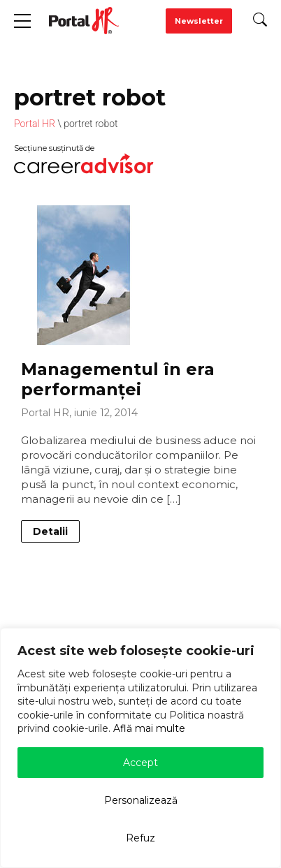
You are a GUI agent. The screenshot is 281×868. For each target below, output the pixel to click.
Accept (140, 763)
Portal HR (35, 124)
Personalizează (141, 800)
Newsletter (199, 21)
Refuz (140, 838)
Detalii (50, 531)
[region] (140, 748)
